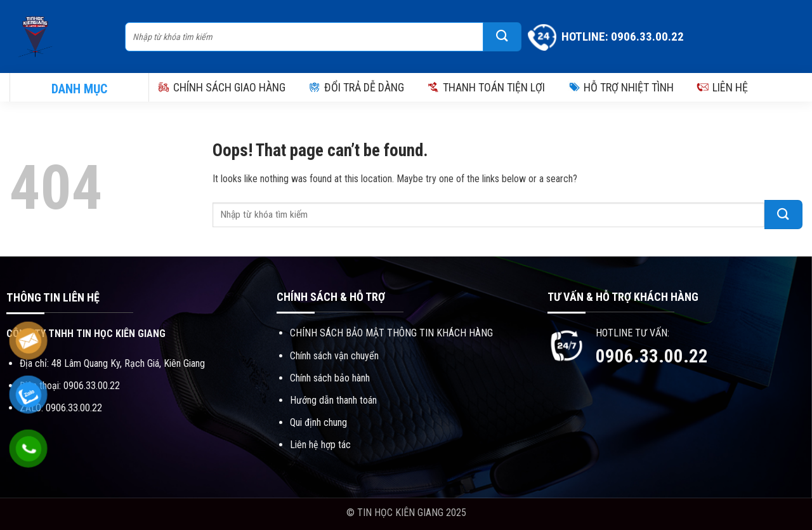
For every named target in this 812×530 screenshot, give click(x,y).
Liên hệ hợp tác (320, 445)
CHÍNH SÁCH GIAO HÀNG (221, 87)
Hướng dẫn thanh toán (333, 400)
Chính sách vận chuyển (334, 356)
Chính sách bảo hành (330, 378)
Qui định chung (318, 422)
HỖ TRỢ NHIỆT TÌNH (621, 87)
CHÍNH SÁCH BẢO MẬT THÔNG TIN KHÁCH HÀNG (391, 333)
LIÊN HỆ (722, 87)
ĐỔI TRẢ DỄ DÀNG (356, 87)
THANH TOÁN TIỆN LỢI (486, 87)
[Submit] (502, 37)
